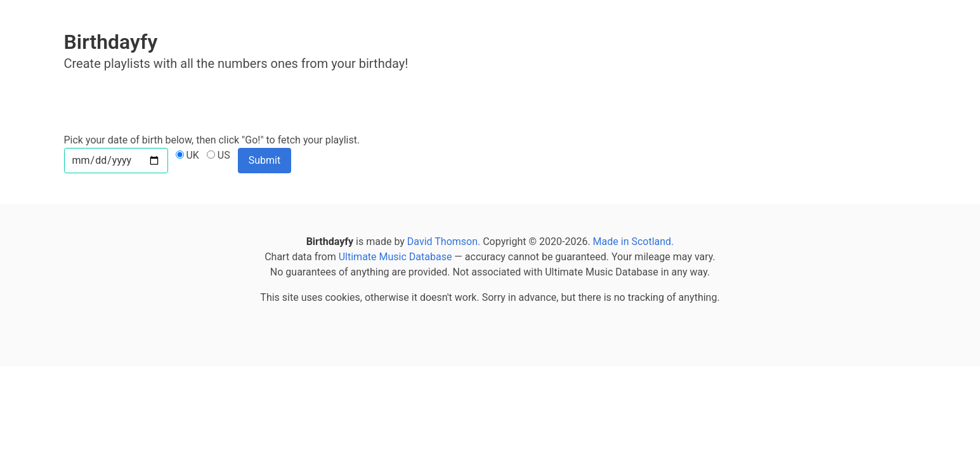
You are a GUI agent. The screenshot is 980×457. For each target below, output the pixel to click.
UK (187, 155)
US (219, 155)
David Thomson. (444, 242)
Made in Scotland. (634, 242)
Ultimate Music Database (395, 257)
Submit (265, 160)
